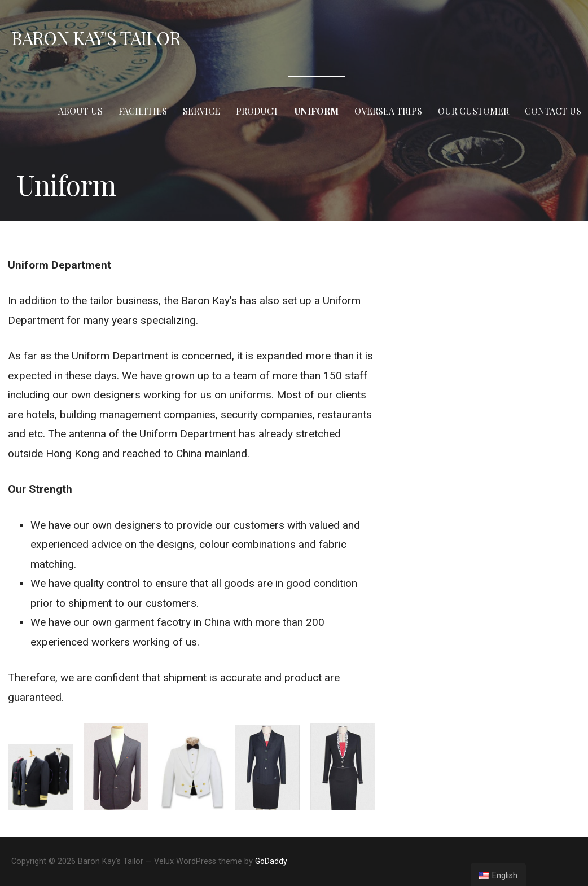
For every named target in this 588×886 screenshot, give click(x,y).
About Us (80, 111)
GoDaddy (271, 861)
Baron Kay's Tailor (96, 38)
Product (257, 111)
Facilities (143, 111)
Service (201, 111)
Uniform (317, 111)
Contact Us (553, 111)
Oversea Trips (388, 111)
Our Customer (473, 111)
